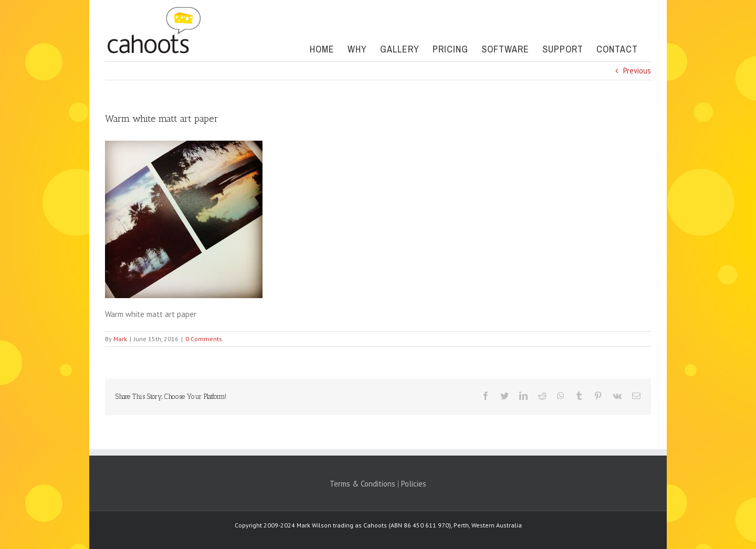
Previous (637, 71)
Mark (120, 339)
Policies (414, 484)
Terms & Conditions (363, 484)
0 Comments (204, 339)
